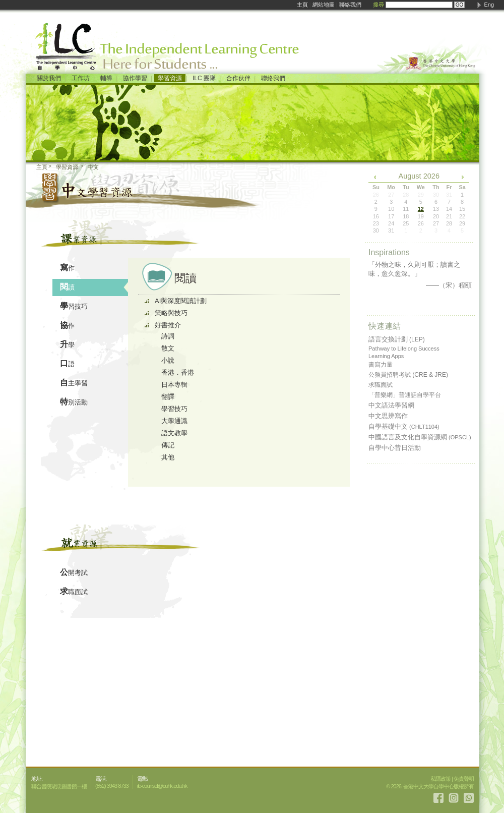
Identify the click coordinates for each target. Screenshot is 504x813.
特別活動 (74, 402)
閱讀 (67, 287)
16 (376, 216)
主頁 (302, 5)
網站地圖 (324, 5)
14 (449, 209)
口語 (67, 363)
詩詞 (168, 336)
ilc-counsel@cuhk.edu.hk (162, 786)
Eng (489, 5)
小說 (168, 360)
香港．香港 (178, 372)
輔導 (106, 78)
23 (376, 223)
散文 (168, 348)
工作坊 (81, 78)
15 (462, 209)
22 (462, 216)
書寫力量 (381, 365)
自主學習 (74, 383)
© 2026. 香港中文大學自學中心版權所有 (430, 786)
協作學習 (135, 78)
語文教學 (174, 433)
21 (449, 216)
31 (391, 230)
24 (391, 223)
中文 (93, 167)
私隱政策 (440, 779)
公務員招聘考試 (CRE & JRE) (408, 375)
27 (436, 223)
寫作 (67, 268)
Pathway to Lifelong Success (404, 349)
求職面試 (74, 591)
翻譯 (168, 397)
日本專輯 (174, 385)
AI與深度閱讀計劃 (181, 301)
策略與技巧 (171, 313)
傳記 (168, 445)
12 (421, 209)
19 (421, 216)
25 (406, 223)
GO (460, 5)
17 (391, 216)
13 (436, 209)
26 (421, 223)
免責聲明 (464, 779)
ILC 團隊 (204, 78)
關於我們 (49, 78)
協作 (67, 325)
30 (376, 230)
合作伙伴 (238, 78)
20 (436, 216)
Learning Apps (386, 356)
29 (462, 223)
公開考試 (74, 572)
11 (406, 209)
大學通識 (174, 421)
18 (406, 216)
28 (449, 223)
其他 (168, 457)
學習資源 (170, 78)
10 (391, 209)
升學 (67, 344)
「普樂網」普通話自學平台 (405, 395)
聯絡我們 (350, 5)
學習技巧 (74, 306)
